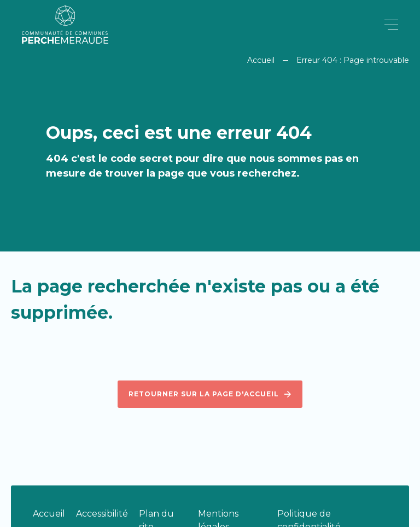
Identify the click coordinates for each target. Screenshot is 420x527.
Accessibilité (102, 514)
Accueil (261, 60)
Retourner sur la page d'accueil (210, 394)
